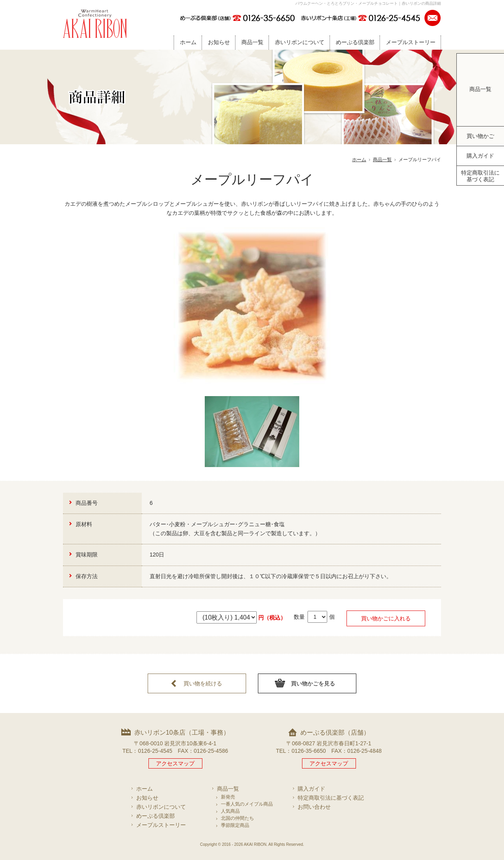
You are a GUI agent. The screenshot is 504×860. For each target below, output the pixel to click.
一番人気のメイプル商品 (247, 804)
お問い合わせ (314, 807)
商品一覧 (252, 42)
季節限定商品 (235, 825)
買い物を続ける (203, 683)
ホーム (188, 42)
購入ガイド (480, 156)
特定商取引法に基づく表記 (480, 176)
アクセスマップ (175, 763)
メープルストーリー (411, 42)
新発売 (228, 797)
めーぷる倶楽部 (355, 42)
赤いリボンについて (300, 42)
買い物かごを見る (313, 683)
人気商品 (230, 811)
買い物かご (480, 136)
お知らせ (219, 42)
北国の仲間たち (237, 818)
